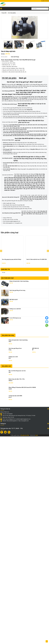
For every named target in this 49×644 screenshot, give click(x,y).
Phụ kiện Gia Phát (25, 643)
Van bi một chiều (18, 378)
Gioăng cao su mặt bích (15, 516)
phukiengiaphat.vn (10, 431)
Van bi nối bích (26, 378)
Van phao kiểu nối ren (35, 378)
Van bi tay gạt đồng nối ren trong (17, 498)
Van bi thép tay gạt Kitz (25, 423)
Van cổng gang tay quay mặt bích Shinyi (12, 467)
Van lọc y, (43, 378)
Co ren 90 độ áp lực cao (15, 526)
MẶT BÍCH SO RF (14, 507)
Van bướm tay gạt (10, 378)
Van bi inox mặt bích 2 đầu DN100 (12, 423)
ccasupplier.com (18, 431)
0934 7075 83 (45, 1)
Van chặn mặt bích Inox (26, 203)
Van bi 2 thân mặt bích (8, 238)
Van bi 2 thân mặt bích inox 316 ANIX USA (37, 467)
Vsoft (37, 643)
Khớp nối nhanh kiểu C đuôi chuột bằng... (19, 489)
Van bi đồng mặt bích (15, 203)
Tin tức (4, 480)
